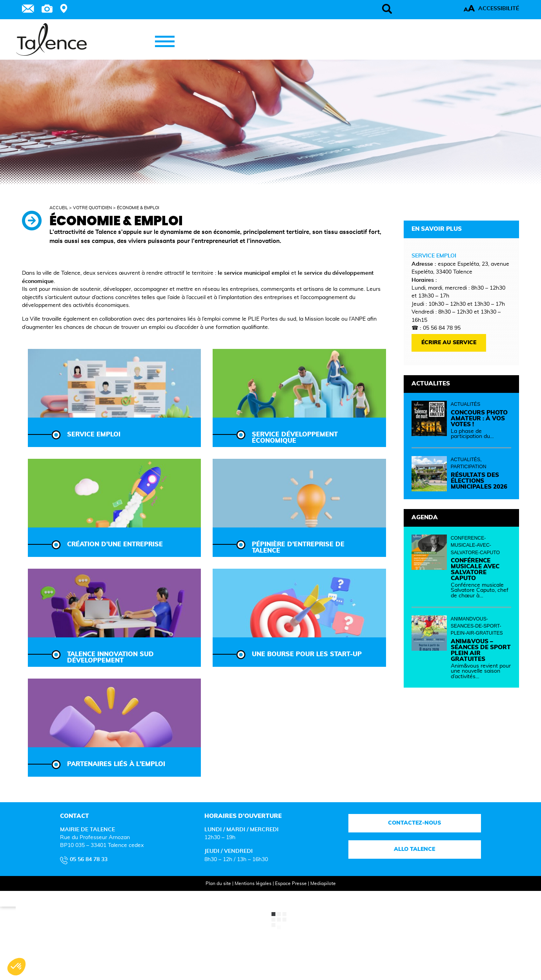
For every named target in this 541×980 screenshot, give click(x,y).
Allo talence (415, 849)
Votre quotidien (92, 208)
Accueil (59, 208)
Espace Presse (291, 883)
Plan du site (218, 883)
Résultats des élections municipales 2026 (479, 481)
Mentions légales (253, 883)
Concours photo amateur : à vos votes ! (479, 419)
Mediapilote (323, 883)
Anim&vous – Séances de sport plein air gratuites (481, 650)
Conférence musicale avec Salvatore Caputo (475, 569)
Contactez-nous (415, 823)
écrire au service (449, 343)
